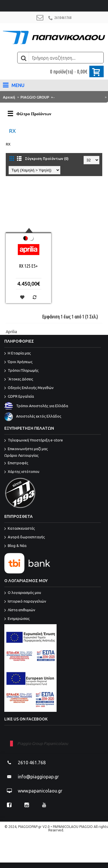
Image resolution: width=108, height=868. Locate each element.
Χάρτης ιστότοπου (22, 472)
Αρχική (9, 97)
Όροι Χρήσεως (18, 362)
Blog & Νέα (15, 546)
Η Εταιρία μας (18, 354)
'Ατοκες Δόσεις (19, 380)
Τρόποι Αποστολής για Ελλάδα (36, 406)
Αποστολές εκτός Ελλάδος (33, 416)
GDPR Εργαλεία (19, 397)
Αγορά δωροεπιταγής (25, 537)
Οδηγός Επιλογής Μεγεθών (29, 388)
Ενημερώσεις (17, 619)
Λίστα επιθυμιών (20, 610)
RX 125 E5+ (28, 266)
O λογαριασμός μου (23, 593)
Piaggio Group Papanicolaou (43, 744)
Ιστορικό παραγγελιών (25, 602)
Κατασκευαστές (20, 529)
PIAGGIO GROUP (35, 97)
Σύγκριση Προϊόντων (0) (47, 158)
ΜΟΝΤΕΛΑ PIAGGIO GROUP (78, 97)
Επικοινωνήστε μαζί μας (53, 453)
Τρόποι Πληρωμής (21, 371)
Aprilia (11, 332)
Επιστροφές (16, 463)
